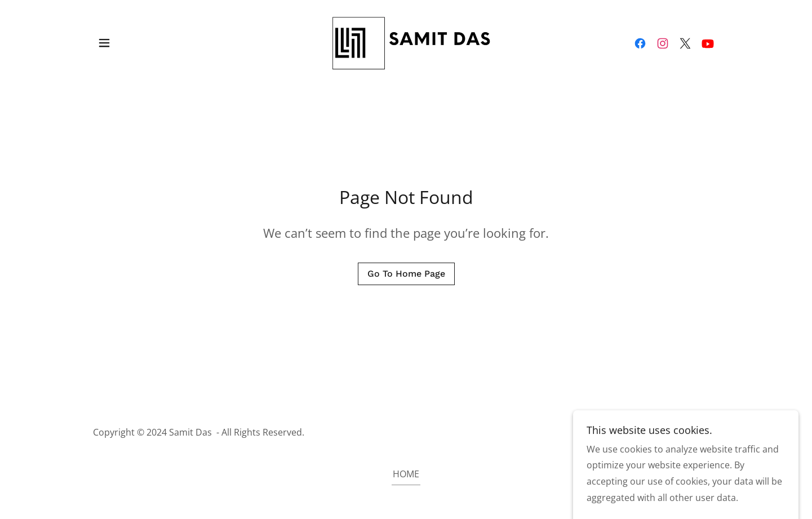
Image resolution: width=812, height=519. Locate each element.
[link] (406, 42)
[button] (104, 43)
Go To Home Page (406, 274)
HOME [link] (406, 474)
